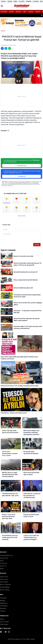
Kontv (2, 561)
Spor (25, 12)
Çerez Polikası (4, 622)
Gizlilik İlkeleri (4, 624)
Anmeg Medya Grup (6, 555)
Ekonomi (18, 12)
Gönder (37, 245)
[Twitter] (6, 632)
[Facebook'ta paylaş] (2, 48)
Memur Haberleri (5, 584)
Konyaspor (3, 598)
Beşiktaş (3, 600)
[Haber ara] (42, 15)
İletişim (2, 619)
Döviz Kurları (4, 579)
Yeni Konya (3, 563)
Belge (2, 568)
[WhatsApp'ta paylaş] (10, 48)
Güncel (11, 12)
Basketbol (3, 608)
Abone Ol (22, 176)
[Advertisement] (21, 97)
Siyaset (31, 12)
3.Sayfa (38, 12)
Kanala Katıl (21, 166)
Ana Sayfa (4, 12)
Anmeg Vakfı (4, 558)
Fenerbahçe (4, 606)
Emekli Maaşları (5, 587)
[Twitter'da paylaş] (6, 48)
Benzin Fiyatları (5, 590)
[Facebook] (1, 632)
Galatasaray (4, 603)
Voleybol (3, 611)
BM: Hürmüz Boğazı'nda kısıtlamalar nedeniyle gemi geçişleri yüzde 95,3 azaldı (20, 14)
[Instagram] (9, 632)
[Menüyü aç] (2, 6)
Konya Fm (3, 566)
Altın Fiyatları (4, 582)
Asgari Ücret (4, 577)
